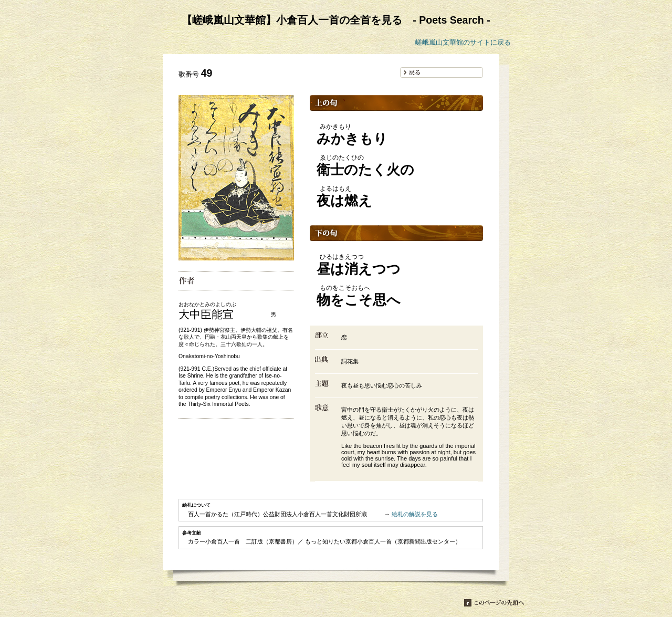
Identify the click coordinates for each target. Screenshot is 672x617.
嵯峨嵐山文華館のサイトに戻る (463, 42)
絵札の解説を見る (415, 514)
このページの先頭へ (494, 603)
